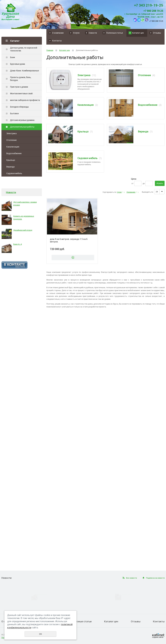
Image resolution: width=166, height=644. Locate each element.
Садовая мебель (14, 173)
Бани (12, 57)
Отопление (11, 140)
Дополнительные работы (22, 127)
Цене (119, 192)
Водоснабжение (14, 153)
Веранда (10, 167)
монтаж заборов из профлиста (25, 100)
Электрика (11, 133)
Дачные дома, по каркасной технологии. (24, 49)
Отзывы (157, 33)
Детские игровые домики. (23, 120)
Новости (93, 33)
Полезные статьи (114, 33)
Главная (50, 50)
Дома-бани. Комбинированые (24, 71)
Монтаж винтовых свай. (22, 93)
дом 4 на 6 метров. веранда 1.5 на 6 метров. (69, 240)
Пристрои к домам (19, 87)
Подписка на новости (155, 578)
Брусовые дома (18, 64)
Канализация (13, 147)
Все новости (131, 578)
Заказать (73, 258)
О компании (58, 33)
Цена (134, 179)
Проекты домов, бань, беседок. (21, 79)
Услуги (76, 33)
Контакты (57, 41)
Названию (131, 192)
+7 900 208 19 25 (153, 11)
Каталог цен (138, 33)
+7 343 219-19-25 (149, 5)
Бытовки (14, 113)
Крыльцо (11, 160)
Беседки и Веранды (19, 107)
